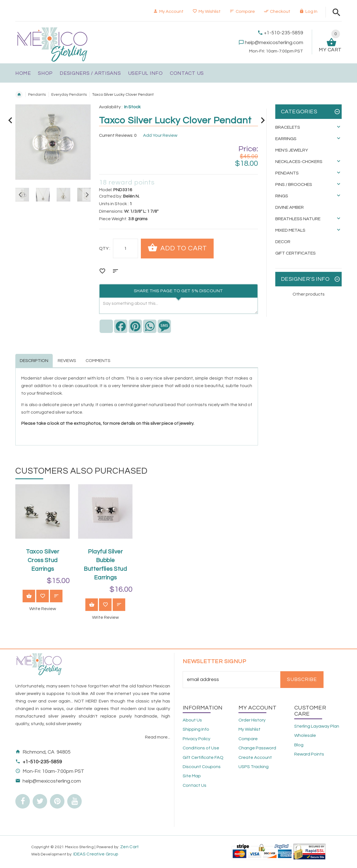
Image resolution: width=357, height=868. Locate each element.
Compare (242, 11)
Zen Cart (129, 847)
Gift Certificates (296, 253)
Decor (283, 242)
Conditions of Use (201, 748)
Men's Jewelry (292, 150)
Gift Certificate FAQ (203, 757)
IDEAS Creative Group (95, 854)
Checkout (277, 11)
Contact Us (195, 785)
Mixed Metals (290, 230)
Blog (299, 745)
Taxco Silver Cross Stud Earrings (43, 560)
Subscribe (302, 680)
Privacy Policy (196, 739)
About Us (192, 720)
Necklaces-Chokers (299, 162)
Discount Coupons (202, 767)
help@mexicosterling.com (274, 43)
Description (34, 361)
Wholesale (305, 735)
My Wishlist (207, 11)
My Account (168, 11)
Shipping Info (196, 729)
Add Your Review (160, 135)
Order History (252, 720)
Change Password (257, 748)
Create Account (255, 757)
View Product (29, 596)
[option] (43, 195)
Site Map (192, 776)
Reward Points (309, 754)
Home (19, 95)
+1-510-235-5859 (284, 33)
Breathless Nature (298, 219)
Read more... (158, 737)
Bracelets (288, 127)
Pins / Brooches (294, 184)
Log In (308, 11)
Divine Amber (290, 207)
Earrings (286, 139)
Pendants (37, 95)
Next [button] (86, 195)
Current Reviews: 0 (118, 135)
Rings (282, 196)
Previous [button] (20, 195)
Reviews (67, 361)
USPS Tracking (254, 767)
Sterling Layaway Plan (317, 726)
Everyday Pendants (69, 95)
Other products (309, 294)
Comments (98, 361)
